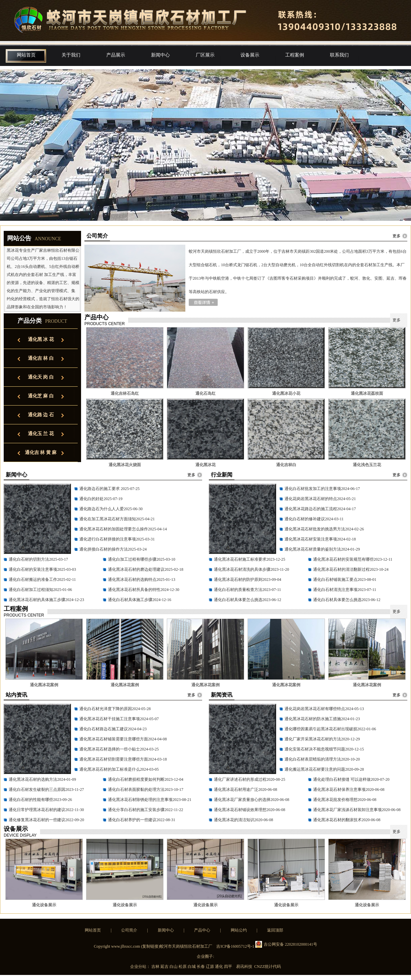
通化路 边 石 (41, 415)
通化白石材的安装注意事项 (33, 569)
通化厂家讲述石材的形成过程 (240, 779)
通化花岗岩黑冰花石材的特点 (311, 499)
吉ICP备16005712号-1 (235, 946)
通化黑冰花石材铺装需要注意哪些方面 (114, 739)
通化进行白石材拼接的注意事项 (108, 539)
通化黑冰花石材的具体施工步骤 (37, 600)
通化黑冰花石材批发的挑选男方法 (315, 529)
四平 (229, 967)
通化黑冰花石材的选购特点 (132, 580)
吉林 (156, 967)
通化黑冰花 (205, 465)
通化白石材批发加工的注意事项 (313, 489)
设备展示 (250, 55)
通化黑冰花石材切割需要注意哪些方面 (114, 759)
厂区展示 (205, 55)
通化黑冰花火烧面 (125, 465)
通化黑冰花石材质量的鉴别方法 (313, 549)
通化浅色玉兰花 (367, 465)
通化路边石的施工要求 (100, 489)
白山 (174, 967)
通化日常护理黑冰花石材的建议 (37, 810)
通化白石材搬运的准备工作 (33, 580)
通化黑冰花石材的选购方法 (33, 779)
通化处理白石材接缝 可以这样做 (342, 779)
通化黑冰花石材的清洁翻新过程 (341, 569)
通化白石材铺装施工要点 (335, 580)
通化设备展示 (44, 905)
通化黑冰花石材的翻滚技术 (337, 820)
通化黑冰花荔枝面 (367, 393)
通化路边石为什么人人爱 (102, 509)
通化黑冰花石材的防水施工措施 (313, 719)
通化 (219, 967)
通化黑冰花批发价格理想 (335, 800)
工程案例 (295, 55)
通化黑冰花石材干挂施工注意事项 (110, 719)
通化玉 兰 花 (41, 434)
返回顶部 (275, 930)
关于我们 (71, 55)
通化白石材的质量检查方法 (238, 590)
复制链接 (150, 946)
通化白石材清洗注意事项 (335, 590)
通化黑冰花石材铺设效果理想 (240, 810)
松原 (183, 967)
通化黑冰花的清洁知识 (234, 820)
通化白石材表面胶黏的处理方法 (136, 790)
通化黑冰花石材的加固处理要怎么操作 (114, 529)
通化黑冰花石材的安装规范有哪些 (343, 559)
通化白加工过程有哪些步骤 (132, 559)
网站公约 (239, 930)
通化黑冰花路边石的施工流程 (311, 509)
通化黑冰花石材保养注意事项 (339, 790)
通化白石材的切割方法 (29, 559)
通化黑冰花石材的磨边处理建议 (136, 569)
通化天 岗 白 (41, 377)
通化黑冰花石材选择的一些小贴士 (110, 749)
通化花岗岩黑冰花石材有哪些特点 (315, 709)
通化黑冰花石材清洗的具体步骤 (242, 569)
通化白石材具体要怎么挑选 (238, 600)
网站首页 (26, 55)
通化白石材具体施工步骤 (130, 600)
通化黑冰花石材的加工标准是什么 (110, 769)
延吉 (165, 967)
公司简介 (129, 930)
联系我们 (339, 55)
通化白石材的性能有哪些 (31, 800)
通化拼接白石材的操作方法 (104, 549)
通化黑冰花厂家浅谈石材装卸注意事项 (347, 810)
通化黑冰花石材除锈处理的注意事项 (140, 800)
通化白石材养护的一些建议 (132, 820)
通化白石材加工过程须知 (31, 590)
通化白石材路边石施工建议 (104, 729)
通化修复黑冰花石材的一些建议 (37, 820)
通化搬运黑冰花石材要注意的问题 (315, 769)
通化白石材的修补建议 (305, 519)
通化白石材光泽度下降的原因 (106, 709)
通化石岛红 (205, 393)
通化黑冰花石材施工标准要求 (240, 559)
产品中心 (202, 930)
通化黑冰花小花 (286, 393)
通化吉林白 (286, 465)
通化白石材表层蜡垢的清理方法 (313, 759)
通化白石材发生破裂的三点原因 (37, 790)
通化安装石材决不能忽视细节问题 (315, 749)
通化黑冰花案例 (44, 685)
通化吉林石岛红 (125, 393)
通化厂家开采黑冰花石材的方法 (313, 739)
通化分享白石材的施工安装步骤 (136, 810)
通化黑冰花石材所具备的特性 (134, 590)
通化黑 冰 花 (41, 339)
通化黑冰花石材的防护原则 (238, 580)
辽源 (210, 967)
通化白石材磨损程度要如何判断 (136, 779)
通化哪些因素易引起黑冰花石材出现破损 (321, 729)
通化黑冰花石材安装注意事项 (311, 539)
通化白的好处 (91, 499)
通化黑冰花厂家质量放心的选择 (242, 800)
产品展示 (116, 55)
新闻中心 (160, 55)
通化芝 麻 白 (41, 396)
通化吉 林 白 (41, 358)
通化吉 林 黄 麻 (41, 452)
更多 (397, 236)
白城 (192, 967)
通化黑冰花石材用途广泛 (236, 790)
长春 (201, 967)
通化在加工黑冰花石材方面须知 (108, 519)
